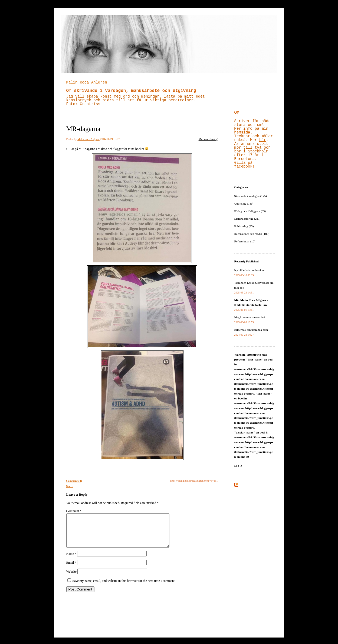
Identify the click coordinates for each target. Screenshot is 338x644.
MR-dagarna (83, 129)
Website (71, 578)
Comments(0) (74, 481)
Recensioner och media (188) (252, 234)
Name (71, 560)
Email (71, 569)
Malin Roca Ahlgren (87, 82)
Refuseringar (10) (245, 241)
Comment (74, 511)
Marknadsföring (208, 139)
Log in (238, 466)
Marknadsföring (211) (247, 219)
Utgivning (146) (244, 203)
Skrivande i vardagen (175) (251, 196)
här (263, 140)
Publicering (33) (244, 226)
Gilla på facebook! (245, 165)
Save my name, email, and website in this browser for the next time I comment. (124, 587)
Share (70, 486)
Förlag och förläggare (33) (250, 211)
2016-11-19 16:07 (110, 139)
